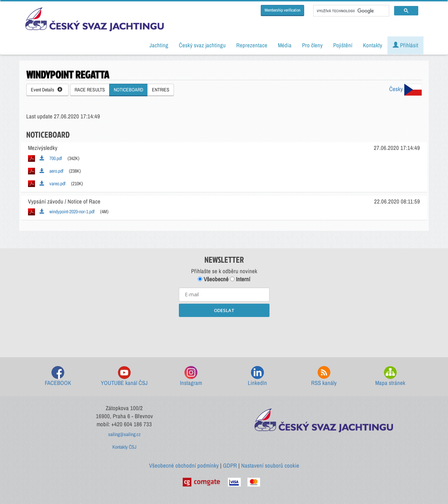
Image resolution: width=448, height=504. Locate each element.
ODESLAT (224, 310)
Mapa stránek (390, 376)
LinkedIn (257, 376)
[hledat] (351, 11)
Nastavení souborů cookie (270, 465)
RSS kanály (324, 376)
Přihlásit (405, 45)
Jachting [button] (159, 45)
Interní (240, 279)
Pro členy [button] (312, 45)
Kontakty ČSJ (124, 447)
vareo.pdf (52, 184)
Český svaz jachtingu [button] (202, 45)
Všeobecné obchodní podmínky (184, 465)
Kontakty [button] (373, 45)
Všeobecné (213, 279)
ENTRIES (161, 90)
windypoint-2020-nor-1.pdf (67, 212)
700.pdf (51, 158)
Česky (405, 89)
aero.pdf (51, 171)
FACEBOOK (58, 376)
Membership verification (282, 10)
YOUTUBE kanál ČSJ (124, 376)
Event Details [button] (47, 90)
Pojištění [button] (343, 45)
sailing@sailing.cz (124, 434)
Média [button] (285, 45)
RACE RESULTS (90, 90)
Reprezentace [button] (252, 45)
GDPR (230, 465)
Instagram (191, 376)
